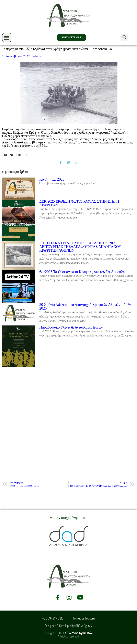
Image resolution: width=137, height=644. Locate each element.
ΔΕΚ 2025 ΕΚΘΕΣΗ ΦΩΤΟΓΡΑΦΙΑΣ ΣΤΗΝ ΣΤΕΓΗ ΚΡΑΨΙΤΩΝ (79, 203)
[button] (7, 38)
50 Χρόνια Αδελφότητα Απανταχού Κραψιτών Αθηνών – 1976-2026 (86, 306)
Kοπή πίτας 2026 (52, 179)
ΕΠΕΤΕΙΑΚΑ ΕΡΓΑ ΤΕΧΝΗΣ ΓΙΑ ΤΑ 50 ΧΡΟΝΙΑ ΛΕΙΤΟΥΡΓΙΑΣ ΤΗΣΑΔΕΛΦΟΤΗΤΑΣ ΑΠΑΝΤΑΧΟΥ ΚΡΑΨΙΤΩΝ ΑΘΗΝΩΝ (80, 247)
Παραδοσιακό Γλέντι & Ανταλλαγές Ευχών (71, 327)
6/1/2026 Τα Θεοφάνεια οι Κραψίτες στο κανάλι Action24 (82, 272)
